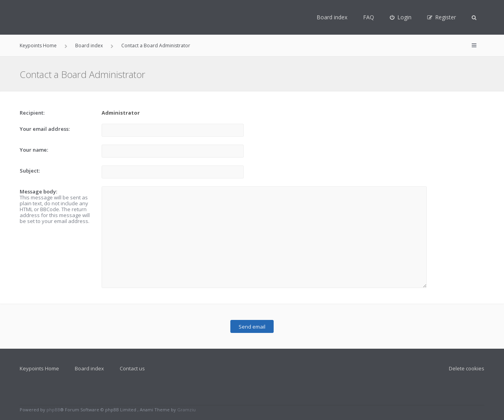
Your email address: (45, 129)
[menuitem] (401, 17)
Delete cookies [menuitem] (467, 368)
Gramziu (186, 410)
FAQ (369, 17)
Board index (332, 17)
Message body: (38, 191)
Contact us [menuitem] (132, 368)
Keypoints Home (39, 368)
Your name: (34, 150)
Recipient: (32, 113)
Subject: (30, 171)
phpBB (53, 410)
